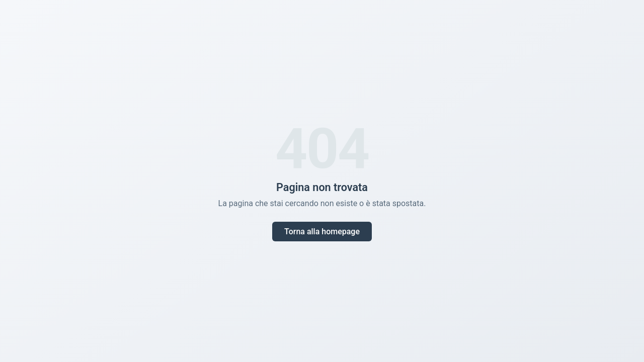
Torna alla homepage (322, 232)
